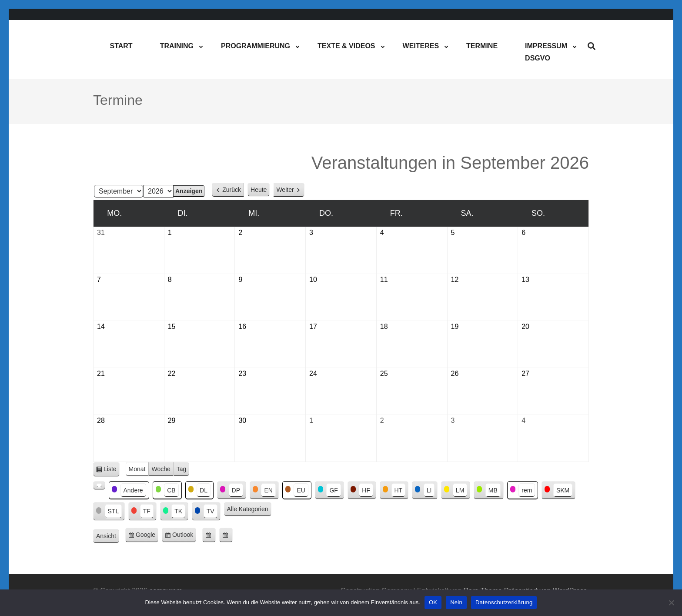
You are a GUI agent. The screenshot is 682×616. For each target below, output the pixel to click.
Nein (456, 602)
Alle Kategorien (248, 509)
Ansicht (108, 536)
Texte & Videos (346, 46)
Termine (482, 46)
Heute (259, 190)
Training (177, 46)
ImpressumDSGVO (546, 52)
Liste (112, 470)
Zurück (232, 190)
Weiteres (421, 46)
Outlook (184, 536)
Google (147, 536)
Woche (161, 469)
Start (121, 46)
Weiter (285, 190)
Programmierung (256, 46)
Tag (182, 469)
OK (433, 602)
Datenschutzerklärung (504, 602)
